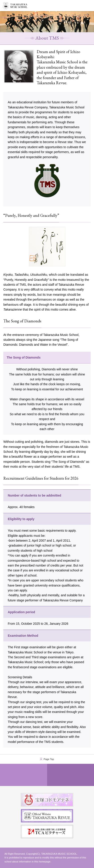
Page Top (49, 759)
